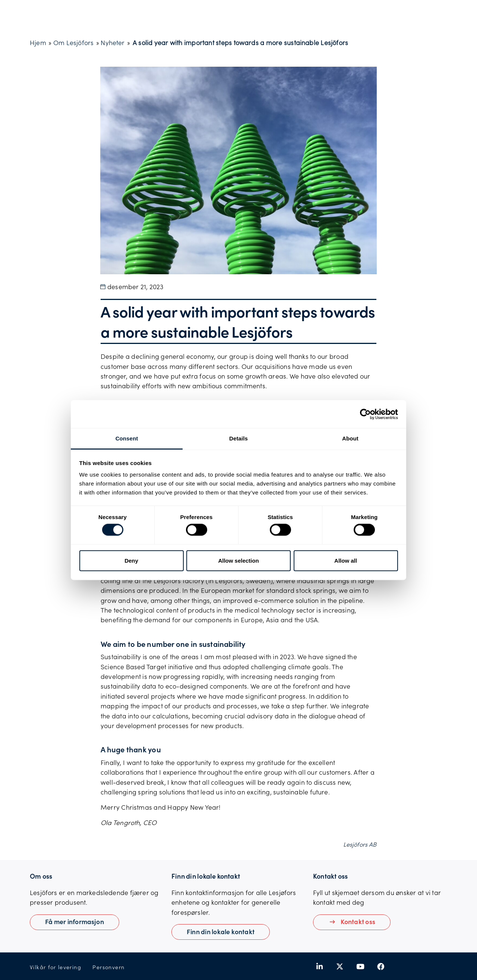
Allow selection (238, 560)
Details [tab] (238, 438)
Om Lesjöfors (73, 42)
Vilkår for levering (56, 967)
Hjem (38, 42)
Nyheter (113, 42)
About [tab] (350, 438)
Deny (131, 560)
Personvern (108, 967)
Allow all (346, 560)
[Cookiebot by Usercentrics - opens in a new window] (365, 414)
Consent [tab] (127, 438)
